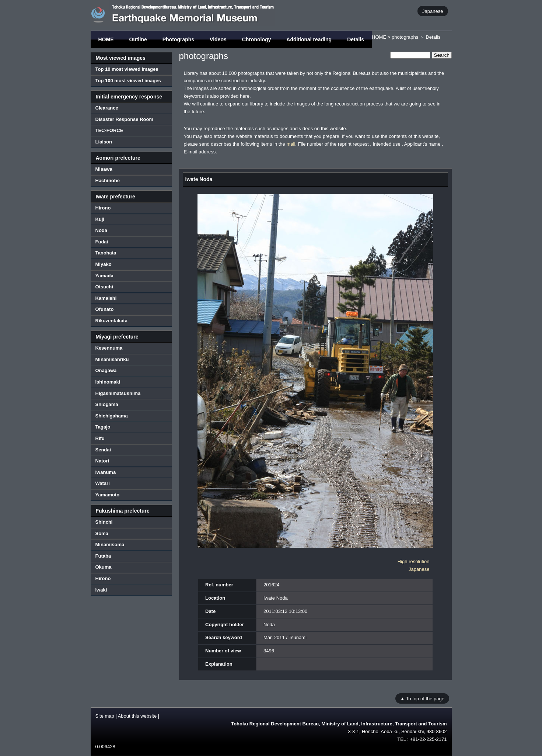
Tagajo (103, 427)
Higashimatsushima (118, 393)
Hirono (103, 208)
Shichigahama (112, 416)
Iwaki (101, 590)
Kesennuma (109, 348)
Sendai (103, 450)
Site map (105, 716)
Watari (103, 483)
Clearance (107, 108)
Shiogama (107, 404)
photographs (405, 37)
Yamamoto (108, 495)
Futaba (103, 556)
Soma (102, 533)
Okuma (104, 567)
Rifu (100, 438)
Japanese (433, 11)
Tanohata (106, 253)
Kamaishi (106, 298)
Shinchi (104, 522)
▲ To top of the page (422, 698)
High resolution (414, 561)
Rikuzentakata (111, 321)
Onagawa (106, 370)
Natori (102, 461)
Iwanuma (106, 472)
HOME (106, 39)
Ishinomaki (108, 382)
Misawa (104, 169)
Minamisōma (110, 545)
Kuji (100, 219)
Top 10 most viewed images (127, 69)
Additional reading (309, 39)
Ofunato (105, 309)
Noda (102, 230)
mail (291, 144)
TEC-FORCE (109, 130)
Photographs (178, 39)
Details (356, 39)
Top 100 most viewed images (128, 81)
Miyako (104, 264)
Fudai (102, 242)
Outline (138, 39)
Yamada (104, 276)
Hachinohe (108, 181)
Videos (218, 39)
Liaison (104, 142)
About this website (137, 716)
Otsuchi (104, 287)
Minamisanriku (112, 359)
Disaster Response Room (125, 119)
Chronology (257, 39)
